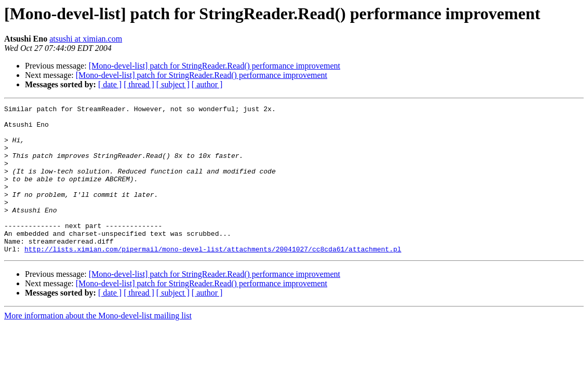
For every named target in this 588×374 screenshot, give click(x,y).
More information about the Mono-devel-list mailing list (98, 345)
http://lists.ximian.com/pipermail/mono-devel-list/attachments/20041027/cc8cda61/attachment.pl (213, 278)
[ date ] (110, 84)
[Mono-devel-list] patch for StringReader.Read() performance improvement (215, 66)
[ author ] (207, 84)
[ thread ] (139, 84)
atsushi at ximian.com (86, 39)
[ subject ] (173, 84)
